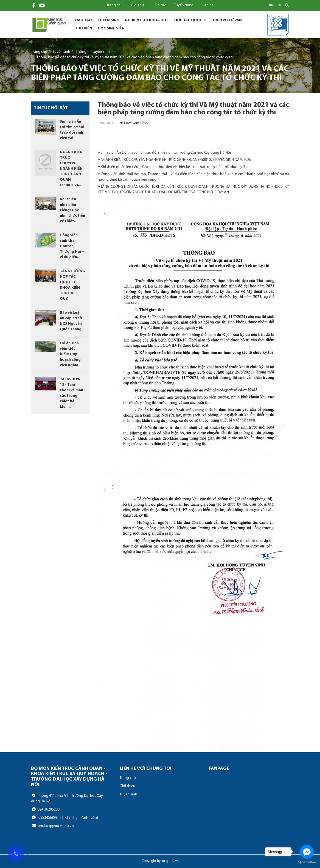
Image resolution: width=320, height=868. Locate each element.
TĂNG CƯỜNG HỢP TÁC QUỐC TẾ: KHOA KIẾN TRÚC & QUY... (72, 285)
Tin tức (160, 5)
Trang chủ (115, 5)
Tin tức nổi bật (51, 108)
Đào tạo (83, 20)
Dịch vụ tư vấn (227, 20)
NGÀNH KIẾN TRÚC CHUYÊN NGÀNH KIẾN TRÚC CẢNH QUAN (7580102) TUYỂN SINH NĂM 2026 (174, 160)
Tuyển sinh (108, 20)
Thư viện (84, 28)
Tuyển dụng (184, 5)
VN (271, 5)
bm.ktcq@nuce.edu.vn (52, 826)
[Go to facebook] (307, 852)
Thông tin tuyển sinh (93, 52)
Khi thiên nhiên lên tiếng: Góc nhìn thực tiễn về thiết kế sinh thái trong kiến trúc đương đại (173, 167)
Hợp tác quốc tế (191, 20)
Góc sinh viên (111, 28)
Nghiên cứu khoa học (147, 20)
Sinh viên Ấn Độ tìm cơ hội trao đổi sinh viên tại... (72, 130)
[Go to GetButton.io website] (307, 862)
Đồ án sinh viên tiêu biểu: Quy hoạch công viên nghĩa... (71, 354)
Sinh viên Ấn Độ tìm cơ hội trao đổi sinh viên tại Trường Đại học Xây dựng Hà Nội (164, 153)
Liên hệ (208, 5)
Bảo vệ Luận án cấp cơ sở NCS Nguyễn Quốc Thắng (71, 321)
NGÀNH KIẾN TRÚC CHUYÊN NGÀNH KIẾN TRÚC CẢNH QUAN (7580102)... (71, 169)
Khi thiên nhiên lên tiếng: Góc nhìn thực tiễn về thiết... (72, 210)
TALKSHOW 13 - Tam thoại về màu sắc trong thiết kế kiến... (71, 393)
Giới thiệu (139, 5)
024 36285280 (45, 809)
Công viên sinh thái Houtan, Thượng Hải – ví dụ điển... (72, 246)
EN (279, 5)
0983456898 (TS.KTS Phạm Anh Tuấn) (64, 818)
